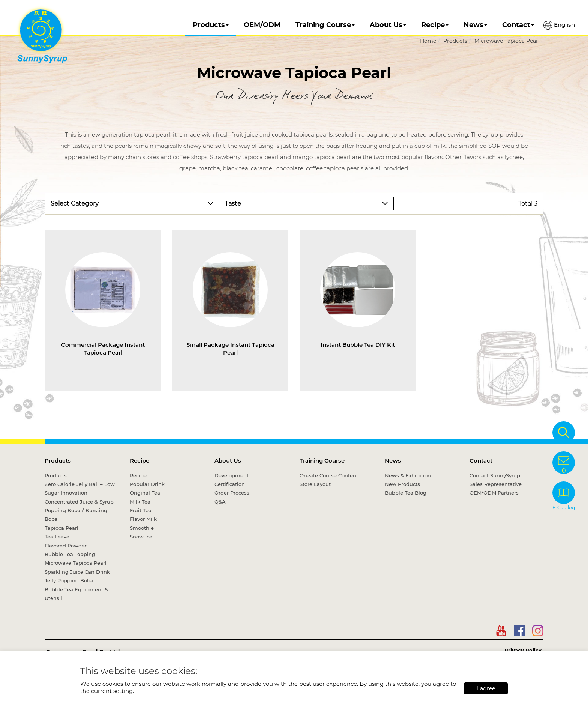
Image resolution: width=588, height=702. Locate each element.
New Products (402, 484)
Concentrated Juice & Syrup (79, 502)
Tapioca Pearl (61, 528)
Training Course (325, 25)
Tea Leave (57, 537)
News (475, 25)
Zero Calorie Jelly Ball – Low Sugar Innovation (80, 488)
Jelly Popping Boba (69, 580)
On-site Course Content (329, 475)
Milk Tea (140, 502)
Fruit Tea (141, 510)
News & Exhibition (408, 475)
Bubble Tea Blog (406, 493)
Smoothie (142, 528)
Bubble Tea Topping (70, 554)
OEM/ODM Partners (494, 493)
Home (428, 41)
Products (211, 25)
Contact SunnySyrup (495, 475)
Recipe (435, 25)
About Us (388, 25)
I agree (486, 688)
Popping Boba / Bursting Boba (76, 515)
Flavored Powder (66, 546)
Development (232, 475)
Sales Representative (496, 484)
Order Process (232, 493)
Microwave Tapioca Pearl (507, 41)
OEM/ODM (262, 25)
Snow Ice (141, 537)
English (559, 25)
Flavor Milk (143, 519)
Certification (230, 484)
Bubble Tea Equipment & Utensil (76, 594)
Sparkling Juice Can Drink (77, 572)
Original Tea (145, 493)
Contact (518, 25)
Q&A (220, 502)
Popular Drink (147, 484)
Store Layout (315, 484)
